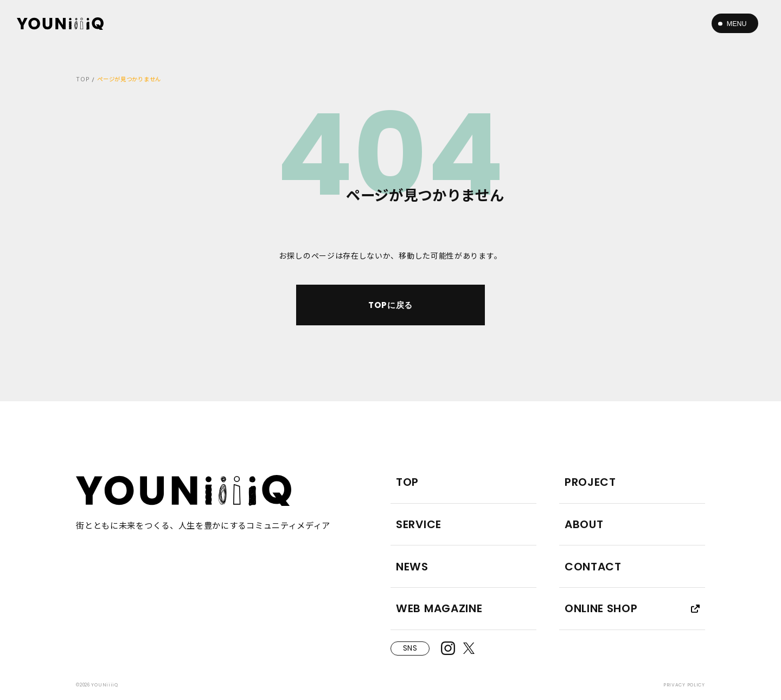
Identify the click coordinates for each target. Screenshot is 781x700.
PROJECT (590, 482)
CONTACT (593, 567)
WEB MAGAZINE (439, 608)
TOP (83, 79)
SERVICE (419, 524)
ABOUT (584, 524)
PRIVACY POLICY (684, 685)
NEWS (412, 567)
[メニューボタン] (735, 23)
